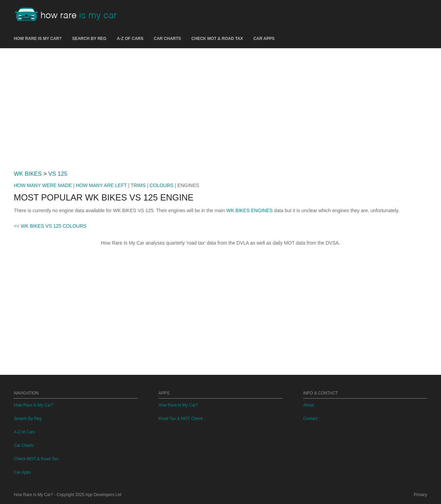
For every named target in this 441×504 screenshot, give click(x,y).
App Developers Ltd (103, 495)
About (309, 405)
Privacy (421, 495)
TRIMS (138, 185)
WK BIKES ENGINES (250, 210)
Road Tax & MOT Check (181, 419)
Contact (310, 419)
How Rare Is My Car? (38, 39)
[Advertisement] (220, 106)
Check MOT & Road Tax (217, 39)
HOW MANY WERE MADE (43, 185)
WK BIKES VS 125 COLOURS (54, 226)
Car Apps (264, 39)
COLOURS (161, 185)
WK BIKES (28, 174)
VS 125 (58, 174)
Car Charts (167, 39)
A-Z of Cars (130, 39)
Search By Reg (89, 39)
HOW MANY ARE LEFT (101, 185)
